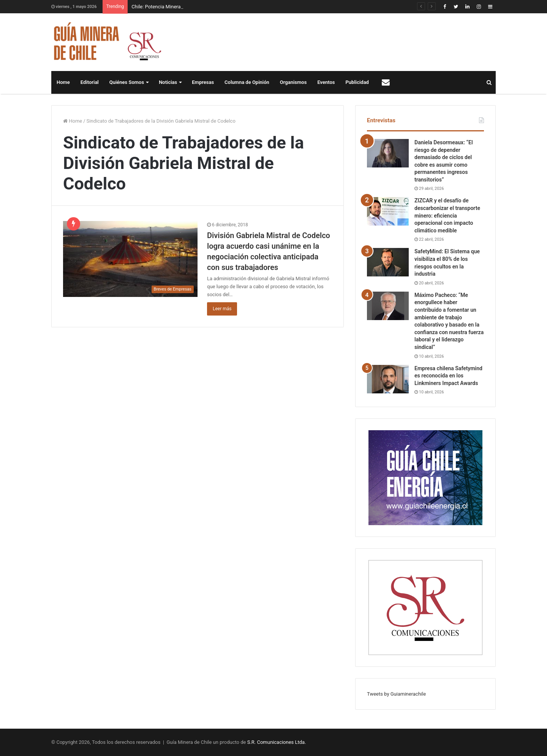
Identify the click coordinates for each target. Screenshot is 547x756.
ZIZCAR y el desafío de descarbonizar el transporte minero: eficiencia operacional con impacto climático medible (447, 215)
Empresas (203, 82)
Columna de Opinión (247, 82)
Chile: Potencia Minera (156, 7)
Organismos (293, 82)
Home (63, 82)
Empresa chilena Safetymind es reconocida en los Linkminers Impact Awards (448, 376)
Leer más (222, 309)
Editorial (90, 82)
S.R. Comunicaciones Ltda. (277, 742)
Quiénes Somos (127, 82)
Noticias (168, 82)
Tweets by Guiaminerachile (396, 694)
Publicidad (357, 82)
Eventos (326, 82)
